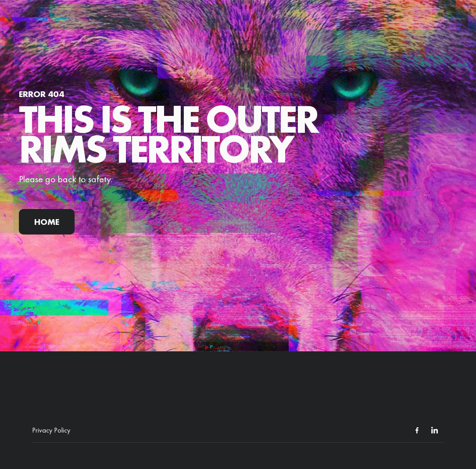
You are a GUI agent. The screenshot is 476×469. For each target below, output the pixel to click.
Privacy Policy (51, 430)
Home (47, 222)
